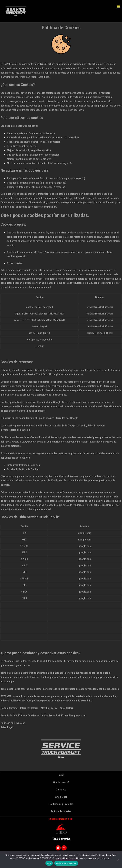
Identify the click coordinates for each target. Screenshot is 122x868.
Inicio (61, 775)
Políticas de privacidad (61, 804)
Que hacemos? (61, 782)
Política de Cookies (29, 469)
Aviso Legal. (7, 727)
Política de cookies (30, 465)
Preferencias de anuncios (16, 430)
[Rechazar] (118, 860)
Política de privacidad (66, 863)
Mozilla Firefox (49, 708)
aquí (32, 418)
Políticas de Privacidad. (13, 723)
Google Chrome (9, 708)
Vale (49, 863)
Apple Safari (66, 708)
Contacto (61, 790)
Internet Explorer (29, 708)
